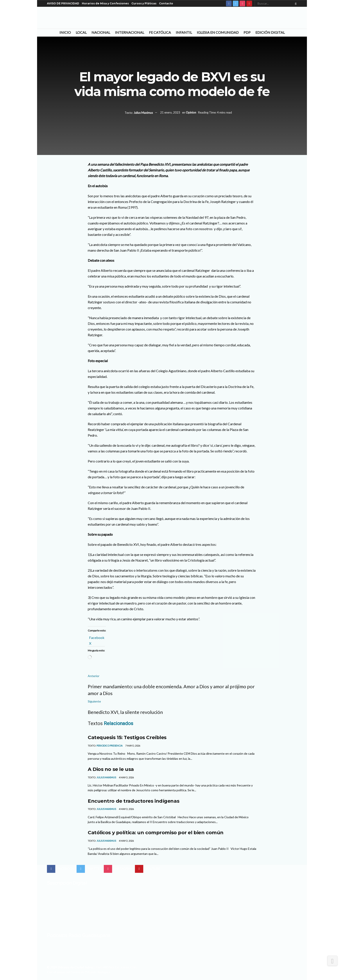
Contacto (166, 3)
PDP (247, 32)
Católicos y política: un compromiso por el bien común (156, 832)
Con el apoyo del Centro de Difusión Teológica (78, 972)
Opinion (191, 113)
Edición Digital (270, 32)
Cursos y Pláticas (144, 3)
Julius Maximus (143, 113)
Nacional (101, 32)
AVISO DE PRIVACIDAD (63, 3)
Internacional (130, 32)
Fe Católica (160, 32)
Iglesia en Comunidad (218, 32)
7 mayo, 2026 (133, 746)
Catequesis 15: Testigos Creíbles (127, 737)
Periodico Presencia (109, 746)
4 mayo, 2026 (126, 777)
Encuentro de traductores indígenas (133, 801)
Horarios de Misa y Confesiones (105, 3)
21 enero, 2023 (170, 113)
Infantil (184, 32)
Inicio (65, 32)
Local (81, 32)
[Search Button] (295, 4)
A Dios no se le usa (111, 769)
